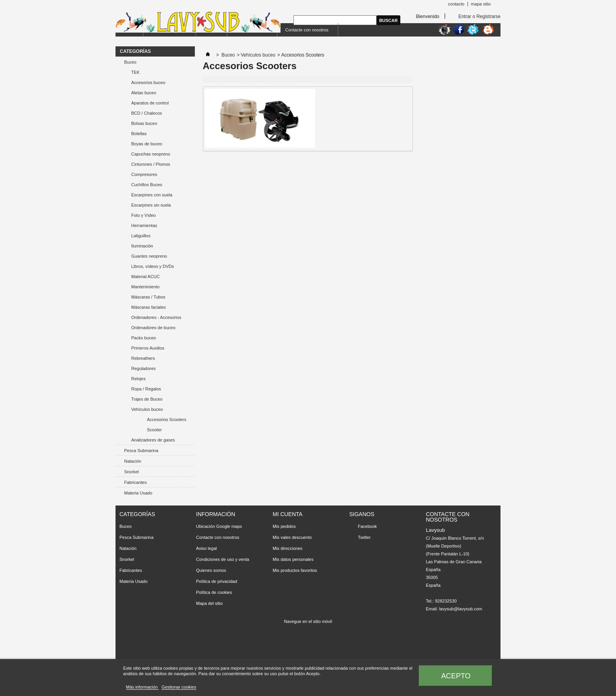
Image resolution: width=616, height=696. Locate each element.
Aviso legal (206, 548)
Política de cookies (214, 592)
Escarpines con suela (152, 195)
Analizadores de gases (153, 440)
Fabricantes (135, 482)
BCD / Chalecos (147, 113)
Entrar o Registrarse (479, 16)
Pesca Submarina (141, 451)
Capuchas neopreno (151, 154)
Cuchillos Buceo (147, 185)
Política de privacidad (217, 581)
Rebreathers (143, 358)
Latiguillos (141, 236)
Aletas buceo (144, 93)
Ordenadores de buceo (153, 328)
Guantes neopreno (149, 256)
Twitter (364, 537)
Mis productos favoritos (295, 570)
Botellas (139, 134)
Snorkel (131, 472)
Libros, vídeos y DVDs (153, 266)
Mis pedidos (284, 526)
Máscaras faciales (148, 307)
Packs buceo (144, 338)
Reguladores (143, 368)
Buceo (130, 62)
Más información (143, 687)
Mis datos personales (293, 559)
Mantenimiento (145, 287)
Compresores (144, 174)
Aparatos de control (150, 103)
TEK (135, 72)
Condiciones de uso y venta (223, 559)
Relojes (138, 379)
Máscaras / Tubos (148, 297)
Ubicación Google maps (219, 526)
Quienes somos (211, 570)
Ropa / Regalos (146, 389)
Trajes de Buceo (147, 399)
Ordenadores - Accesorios (156, 317)
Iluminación (142, 246)
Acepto (456, 676)
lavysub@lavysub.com (461, 609)
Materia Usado (138, 493)
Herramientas (144, 225)
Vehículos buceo (147, 409)
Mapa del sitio (209, 603)
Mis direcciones (288, 548)
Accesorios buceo (148, 82)
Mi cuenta (288, 514)
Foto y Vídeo (143, 215)
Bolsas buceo (144, 123)
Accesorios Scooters (167, 419)
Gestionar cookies (179, 687)
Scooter (154, 430)
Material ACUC (146, 277)
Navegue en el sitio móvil (308, 621)
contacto (456, 4)
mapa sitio (481, 4)
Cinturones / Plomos (151, 164)
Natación (133, 461)
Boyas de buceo (147, 144)
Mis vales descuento (292, 537)
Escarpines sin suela (151, 205)
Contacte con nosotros (307, 30)
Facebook (367, 526)
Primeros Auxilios (148, 348)
